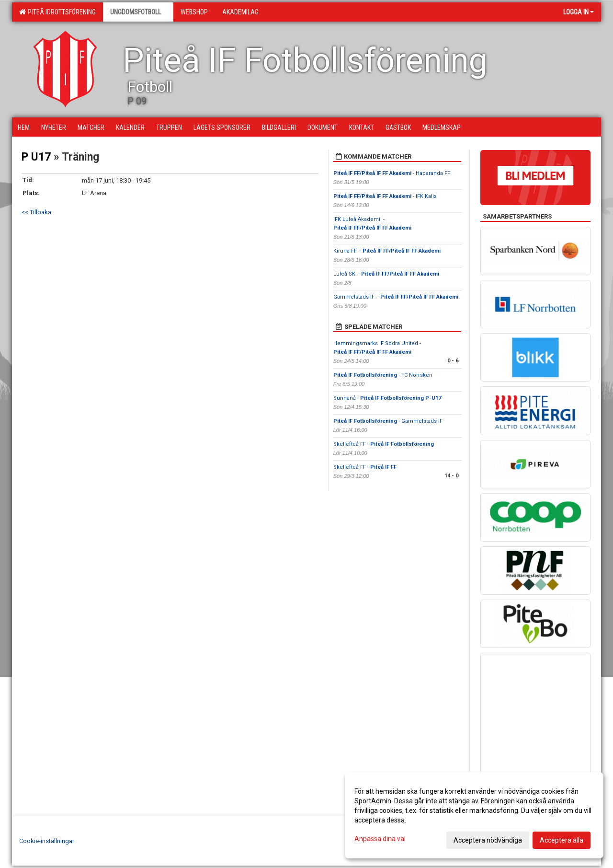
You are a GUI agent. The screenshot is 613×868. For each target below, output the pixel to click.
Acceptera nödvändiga (488, 840)
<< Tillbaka (36, 212)
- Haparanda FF (392, 173)
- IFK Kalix (386, 196)
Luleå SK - (386, 274)
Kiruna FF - (387, 251)
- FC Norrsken (383, 375)
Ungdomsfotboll (138, 12)
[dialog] (474, 815)
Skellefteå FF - (384, 444)
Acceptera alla (562, 840)
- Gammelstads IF (388, 421)
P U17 (36, 157)
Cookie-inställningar (47, 841)
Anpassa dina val (380, 839)
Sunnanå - (387, 398)
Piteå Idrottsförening (57, 12)
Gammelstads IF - (396, 297)
